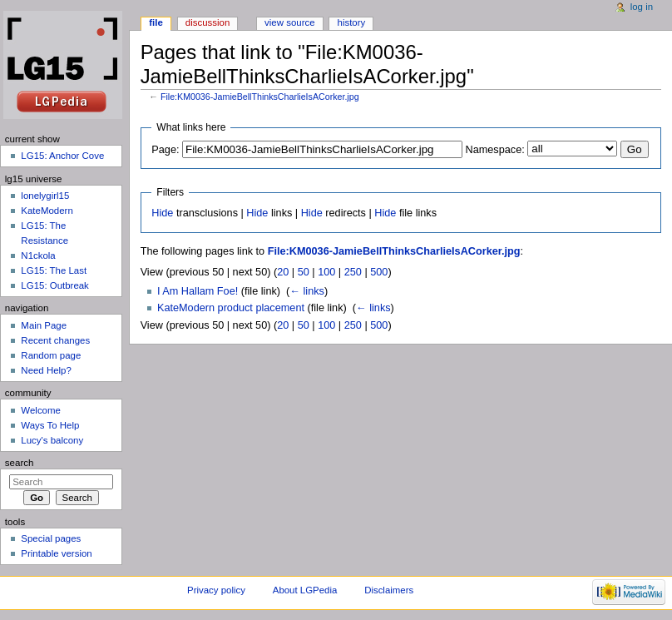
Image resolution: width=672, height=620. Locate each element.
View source (289, 22)
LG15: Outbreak (55, 285)
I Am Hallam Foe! (198, 291)
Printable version (56, 553)
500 (379, 272)
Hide (162, 213)
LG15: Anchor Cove (62, 156)
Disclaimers (389, 590)
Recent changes (55, 340)
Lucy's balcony (52, 440)
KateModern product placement (231, 308)
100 (326, 272)
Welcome (41, 410)
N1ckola (38, 255)
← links (307, 291)
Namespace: (495, 150)
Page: (165, 150)
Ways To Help (50, 425)
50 (304, 272)
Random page (51, 355)
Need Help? (46, 370)
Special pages (51, 538)
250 (353, 272)
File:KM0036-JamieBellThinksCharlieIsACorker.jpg (260, 97)
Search (20, 463)
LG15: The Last (54, 270)
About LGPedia (305, 590)
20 (283, 272)
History (352, 22)
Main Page (44, 325)
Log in (642, 7)
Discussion (208, 22)
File (156, 22)
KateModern (47, 211)
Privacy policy (216, 590)
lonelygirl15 (45, 196)
